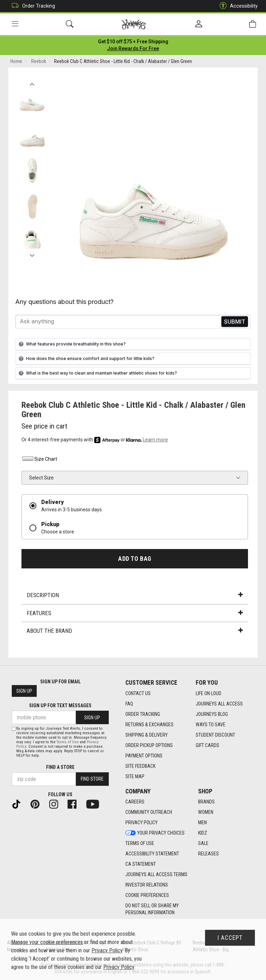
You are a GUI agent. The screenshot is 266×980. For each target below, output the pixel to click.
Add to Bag (135, 559)
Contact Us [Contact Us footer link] (138, 693)
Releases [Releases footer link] (209, 854)
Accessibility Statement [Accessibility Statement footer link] (152, 854)
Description (135, 595)
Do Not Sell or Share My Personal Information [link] (152, 909)
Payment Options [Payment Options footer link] (144, 756)
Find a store (60, 767)
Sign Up (24, 691)
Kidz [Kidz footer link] (203, 833)
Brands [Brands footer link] (206, 802)
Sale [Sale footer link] (203, 843)
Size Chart (39, 459)
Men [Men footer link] (202, 822)
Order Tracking (32, 6)
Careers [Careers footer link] (135, 802)
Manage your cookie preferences (47, 942)
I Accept (230, 938)
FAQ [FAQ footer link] (129, 704)
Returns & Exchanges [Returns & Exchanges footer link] (149, 725)
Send (235, 322)
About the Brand (135, 631)
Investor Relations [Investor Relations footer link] (147, 885)
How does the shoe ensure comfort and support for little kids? (86, 359)
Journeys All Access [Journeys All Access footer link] (219, 704)
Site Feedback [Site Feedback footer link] (140, 766)
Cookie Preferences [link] (147, 895)
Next (32, 254)
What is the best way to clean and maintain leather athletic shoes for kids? (97, 373)
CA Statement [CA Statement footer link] (141, 864)
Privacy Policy (107, 950)
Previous (32, 82)
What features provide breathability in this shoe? (71, 344)
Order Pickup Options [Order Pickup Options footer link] (149, 745)
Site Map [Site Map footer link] (135, 776)
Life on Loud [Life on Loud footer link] (209, 693)
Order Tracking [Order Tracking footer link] (143, 714)
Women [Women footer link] (206, 812)
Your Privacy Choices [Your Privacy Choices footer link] (155, 833)
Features (135, 613)
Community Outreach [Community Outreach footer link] (149, 812)
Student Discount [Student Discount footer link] (215, 735)
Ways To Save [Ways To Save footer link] (211, 725)
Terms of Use (68, 742)
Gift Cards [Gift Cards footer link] (207, 745)
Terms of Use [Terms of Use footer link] (140, 843)
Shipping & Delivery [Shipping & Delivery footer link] (147, 735)
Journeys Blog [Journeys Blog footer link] (212, 714)
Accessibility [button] (237, 6)
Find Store (92, 779)
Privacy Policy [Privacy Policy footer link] (141, 822)
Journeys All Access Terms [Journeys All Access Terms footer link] (156, 874)
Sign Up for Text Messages (60, 705)
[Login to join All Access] (133, 42)
